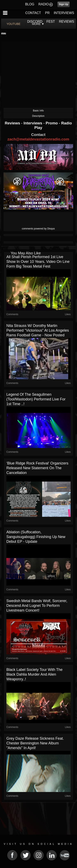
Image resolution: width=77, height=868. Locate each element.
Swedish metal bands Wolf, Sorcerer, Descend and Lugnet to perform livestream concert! (37, 606)
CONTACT (33, 13)
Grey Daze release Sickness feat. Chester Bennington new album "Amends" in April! (35, 743)
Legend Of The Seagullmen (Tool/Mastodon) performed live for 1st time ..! (36, 399)
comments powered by (38, 229)
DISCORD (35, 22)
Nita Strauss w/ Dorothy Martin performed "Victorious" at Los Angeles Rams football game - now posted (38, 330)
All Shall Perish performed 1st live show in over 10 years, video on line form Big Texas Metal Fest (38, 262)
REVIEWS (67, 22)
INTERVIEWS (64, 13)
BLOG (30, 4)
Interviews (33, 123)
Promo (52, 123)
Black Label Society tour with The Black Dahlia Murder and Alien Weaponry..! (34, 674)
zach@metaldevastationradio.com (38, 139)
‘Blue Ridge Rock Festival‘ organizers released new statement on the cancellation (37, 468)
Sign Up (64, 4)
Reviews (13, 123)
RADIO (44, 4)
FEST (51, 22)
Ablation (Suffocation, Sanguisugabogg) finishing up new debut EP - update (36, 537)
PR (47, 13)
